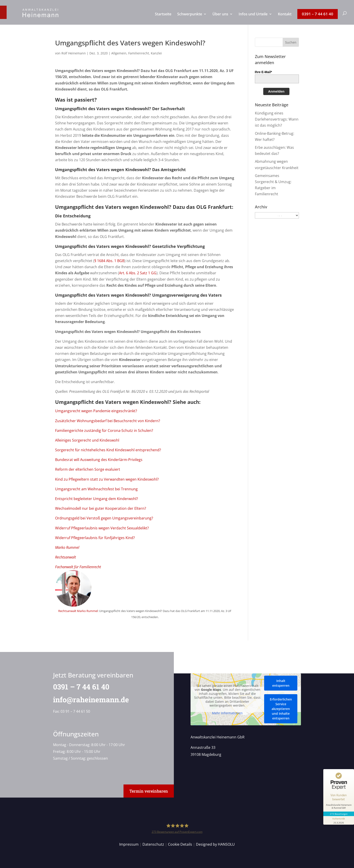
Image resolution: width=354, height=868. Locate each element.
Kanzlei (156, 53)
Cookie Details (180, 844)
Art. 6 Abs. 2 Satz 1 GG (138, 273)
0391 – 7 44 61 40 (78, 687)
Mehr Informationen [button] (227, 713)
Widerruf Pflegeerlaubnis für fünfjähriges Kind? (95, 538)
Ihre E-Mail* (263, 72)
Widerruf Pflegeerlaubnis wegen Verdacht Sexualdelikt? (102, 528)
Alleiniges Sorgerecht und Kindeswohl (87, 440)
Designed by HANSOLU (215, 844)
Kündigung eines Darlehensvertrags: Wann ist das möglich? (277, 119)
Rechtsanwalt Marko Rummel (78, 611)
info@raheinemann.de (88, 699)
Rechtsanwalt (65, 557)
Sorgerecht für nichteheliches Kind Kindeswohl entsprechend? (108, 450)
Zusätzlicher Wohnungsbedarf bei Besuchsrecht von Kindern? (108, 421)
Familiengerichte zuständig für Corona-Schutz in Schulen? (104, 431)
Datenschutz (153, 844)
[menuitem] (163, 19)
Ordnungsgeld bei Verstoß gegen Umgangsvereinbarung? (104, 518)
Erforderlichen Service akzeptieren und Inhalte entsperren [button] (281, 709)
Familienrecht (139, 53)
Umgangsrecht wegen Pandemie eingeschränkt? (96, 411)
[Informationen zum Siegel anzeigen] (339, 820)
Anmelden (276, 91)
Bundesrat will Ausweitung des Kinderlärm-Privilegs (99, 460)
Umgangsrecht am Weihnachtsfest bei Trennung (96, 489)
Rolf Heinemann (74, 53)
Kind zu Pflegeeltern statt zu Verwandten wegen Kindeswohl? (107, 479)
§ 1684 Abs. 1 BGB (109, 261)
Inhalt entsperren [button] (281, 683)
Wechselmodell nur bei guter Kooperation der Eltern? (101, 508)
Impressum (129, 844)
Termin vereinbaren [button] (149, 791)
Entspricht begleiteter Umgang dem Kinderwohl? (97, 499)
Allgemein (119, 53)
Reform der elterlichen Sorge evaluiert (88, 469)
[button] (291, 42)
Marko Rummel (67, 547)
